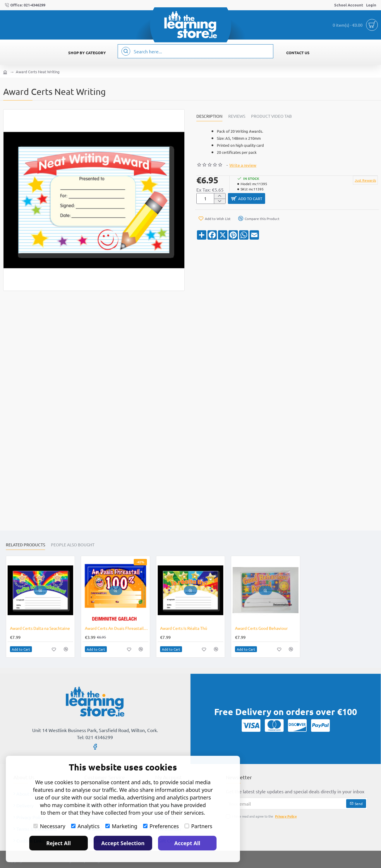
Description (209, 116)
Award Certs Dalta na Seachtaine (40, 628)
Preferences (161, 826)
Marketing (121, 826)
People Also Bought (73, 545)
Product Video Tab (271, 116)
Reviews (237, 116)
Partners (198, 826)
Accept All (187, 843)
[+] (220, 196)
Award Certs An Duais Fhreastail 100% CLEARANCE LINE (116, 628)
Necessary (49, 826)
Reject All (59, 843)
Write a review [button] (243, 165)
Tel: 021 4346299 (95, 737)
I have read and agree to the (262, 816)
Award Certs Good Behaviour (261, 628)
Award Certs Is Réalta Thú (184, 628)
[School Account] (349, 5)
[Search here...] (126, 51)
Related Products (25, 545)
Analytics (85, 826)
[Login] (371, 5)
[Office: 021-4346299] (25, 5)
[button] (303, 199)
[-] (220, 203)
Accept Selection (123, 843)
